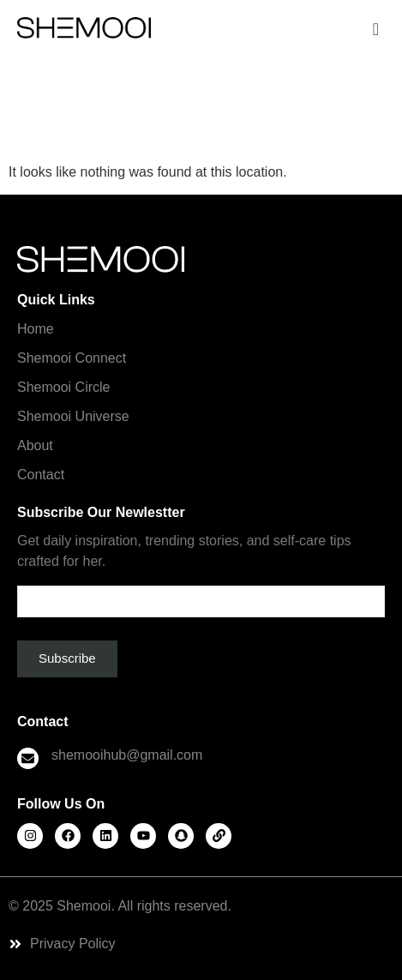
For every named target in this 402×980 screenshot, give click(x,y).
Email (201, 595)
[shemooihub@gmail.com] (28, 758)
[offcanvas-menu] (376, 30)
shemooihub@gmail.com (127, 755)
